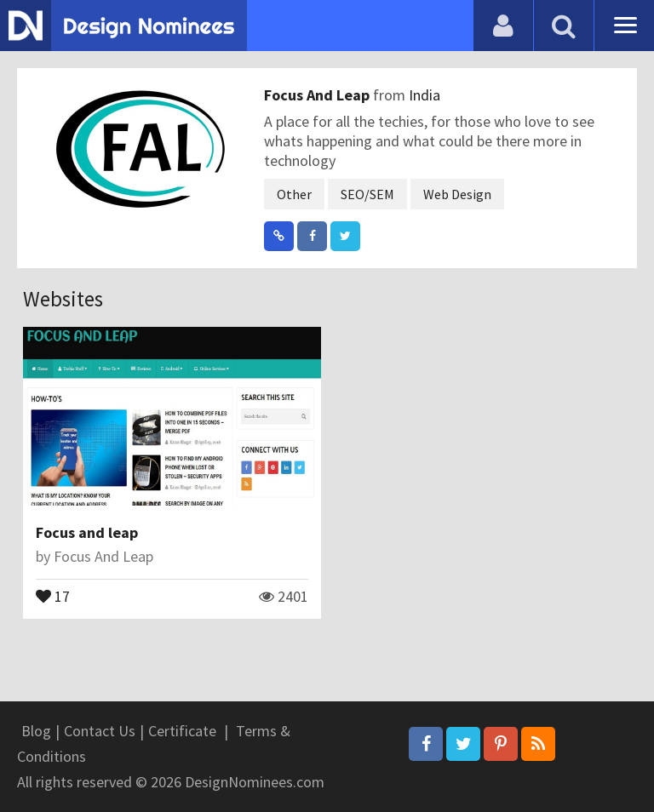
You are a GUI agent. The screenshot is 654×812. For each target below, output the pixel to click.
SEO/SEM (367, 194)
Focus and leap (87, 532)
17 (53, 595)
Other (294, 194)
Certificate (182, 731)
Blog (36, 731)
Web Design (457, 194)
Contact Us (100, 731)
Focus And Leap (318, 95)
